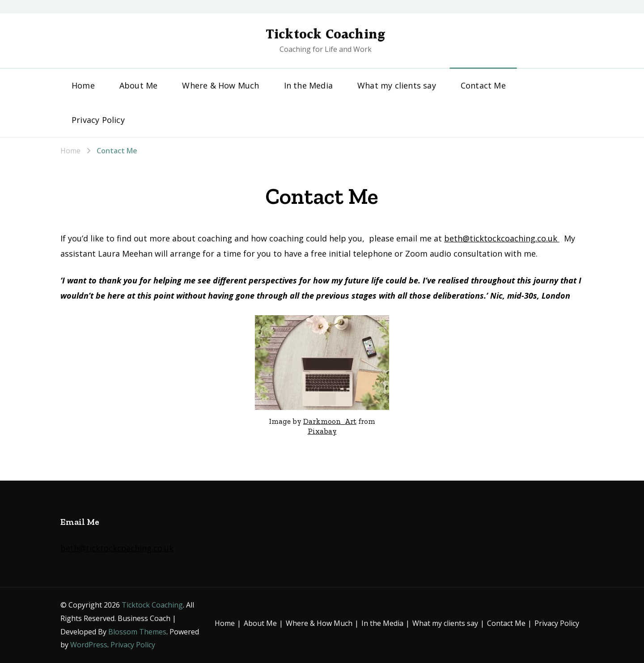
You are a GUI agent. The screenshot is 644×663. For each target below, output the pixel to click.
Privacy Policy (98, 120)
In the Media (308, 85)
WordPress (89, 645)
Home (83, 85)
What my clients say (397, 85)
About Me (139, 85)
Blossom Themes (137, 632)
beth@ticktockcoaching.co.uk (502, 238)
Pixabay (322, 431)
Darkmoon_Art (330, 421)
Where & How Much (220, 85)
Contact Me (483, 85)
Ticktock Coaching (325, 35)
